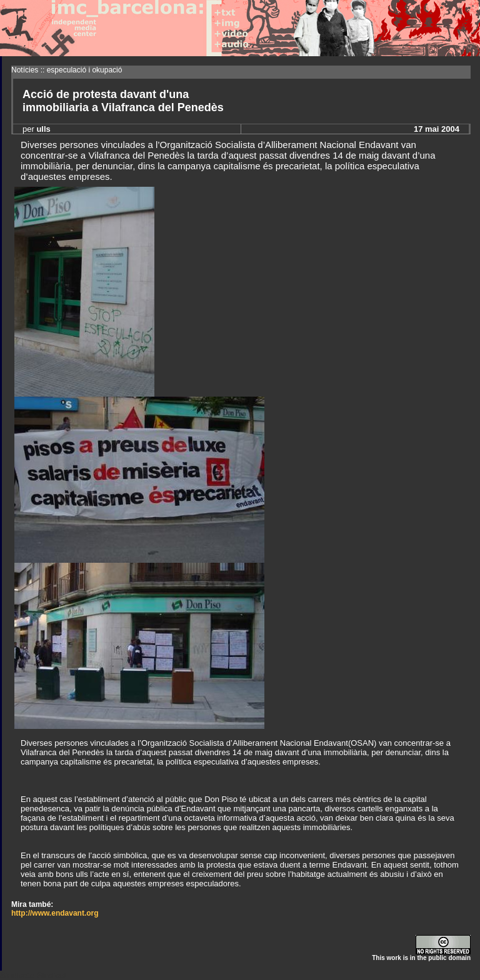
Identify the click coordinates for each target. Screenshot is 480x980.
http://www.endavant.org (55, 913)
